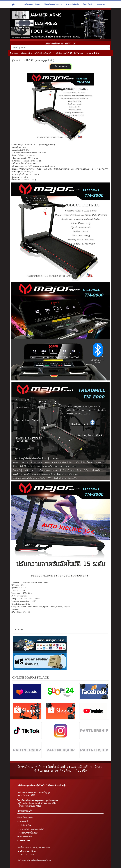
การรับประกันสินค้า (25, 825)
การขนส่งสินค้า (23, 821)
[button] (18, 25)
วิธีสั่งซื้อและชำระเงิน (53, 5)
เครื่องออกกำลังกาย (32, 5)
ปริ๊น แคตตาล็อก (60, 67)
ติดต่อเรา (101, 5)
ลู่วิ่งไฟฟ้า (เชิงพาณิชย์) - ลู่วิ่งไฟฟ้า (49, 53)
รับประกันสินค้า (72, 5)
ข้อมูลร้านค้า (88, 5)
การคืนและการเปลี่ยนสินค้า (28, 833)
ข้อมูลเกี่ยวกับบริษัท (25, 818)
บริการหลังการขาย (25, 836)
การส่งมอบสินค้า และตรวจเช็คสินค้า (31, 829)
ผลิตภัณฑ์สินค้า (27, 53)
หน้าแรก (16, 53)
